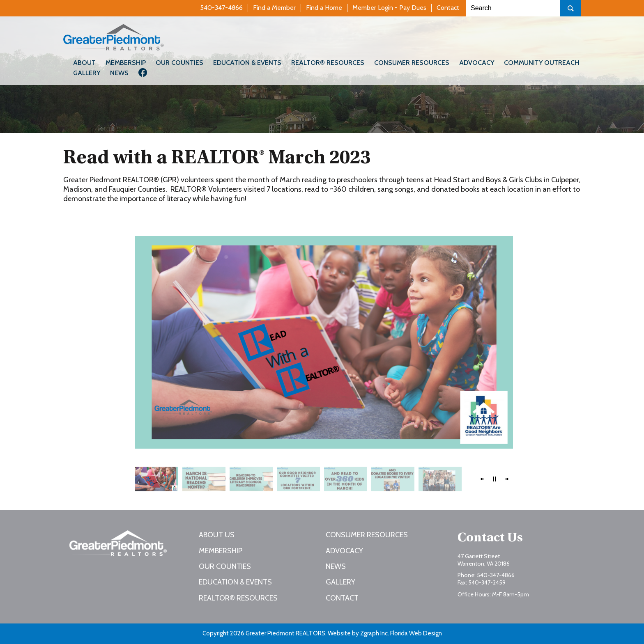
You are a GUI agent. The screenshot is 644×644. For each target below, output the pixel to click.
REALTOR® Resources (328, 63)
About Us (217, 535)
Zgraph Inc (374, 633)
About (84, 63)
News (119, 73)
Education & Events (247, 63)
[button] (482, 479)
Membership (126, 63)
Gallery (87, 73)
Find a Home (324, 8)
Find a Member (274, 8)
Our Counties (179, 63)
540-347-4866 (221, 8)
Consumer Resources (412, 63)
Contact (448, 8)
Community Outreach (542, 63)
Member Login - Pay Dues (389, 8)
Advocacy (477, 63)
